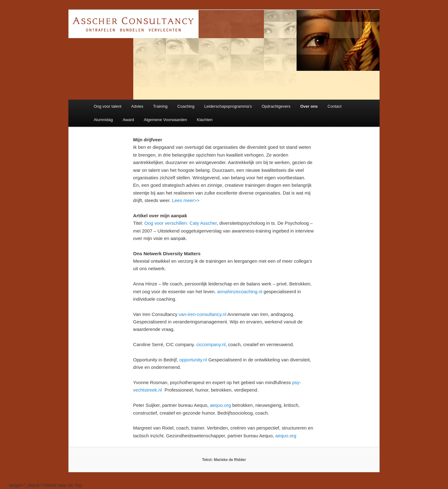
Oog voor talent (107, 106)
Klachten (205, 120)
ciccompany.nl (211, 344)
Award (128, 120)
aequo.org (221, 405)
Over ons (309, 106)
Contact (335, 106)
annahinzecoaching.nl (240, 292)
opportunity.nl (193, 360)
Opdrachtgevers (276, 106)
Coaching (186, 106)
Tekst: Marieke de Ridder (224, 460)
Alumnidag (103, 120)
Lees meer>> (186, 200)
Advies (137, 106)
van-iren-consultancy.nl (202, 314)
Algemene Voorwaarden (165, 120)
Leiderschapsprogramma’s (228, 106)
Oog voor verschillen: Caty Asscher (181, 223)
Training (160, 106)
